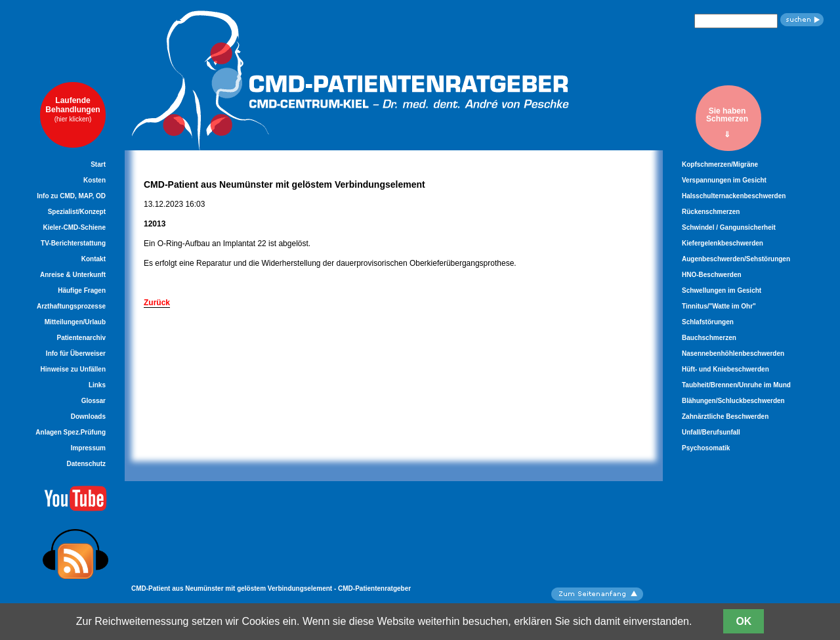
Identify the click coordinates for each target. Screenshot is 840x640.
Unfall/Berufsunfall (711, 432)
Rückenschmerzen (711, 212)
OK (744, 621)
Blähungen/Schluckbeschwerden (733, 401)
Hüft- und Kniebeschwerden (725, 369)
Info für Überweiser (76, 353)
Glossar (94, 401)
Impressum (88, 448)
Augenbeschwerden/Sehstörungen (736, 259)
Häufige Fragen (82, 290)
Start (98, 164)
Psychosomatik (706, 448)
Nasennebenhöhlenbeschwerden (733, 353)
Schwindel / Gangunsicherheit (729, 227)
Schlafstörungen (708, 322)
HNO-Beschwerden (712, 275)
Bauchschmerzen (709, 338)
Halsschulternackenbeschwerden (734, 196)
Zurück (157, 303)
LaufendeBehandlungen (73, 109)
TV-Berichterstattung (73, 243)
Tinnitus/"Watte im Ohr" (719, 306)
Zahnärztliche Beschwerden (725, 416)
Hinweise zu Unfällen (73, 369)
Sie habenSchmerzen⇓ (727, 122)
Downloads (88, 416)
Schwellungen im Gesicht (722, 290)
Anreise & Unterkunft (73, 275)
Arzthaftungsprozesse (71, 306)
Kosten (94, 180)
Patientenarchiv (81, 338)
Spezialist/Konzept (77, 212)
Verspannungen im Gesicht (724, 180)
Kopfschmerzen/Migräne (720, 164)
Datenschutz (86, 464)
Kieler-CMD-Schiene (74, 227)
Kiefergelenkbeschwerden (723, 243)
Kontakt (94, 259)
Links (97, 385)
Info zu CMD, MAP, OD (71, 196)
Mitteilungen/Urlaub (75, 322)
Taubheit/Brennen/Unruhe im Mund (736, 385)
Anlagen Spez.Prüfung (71, 432)
